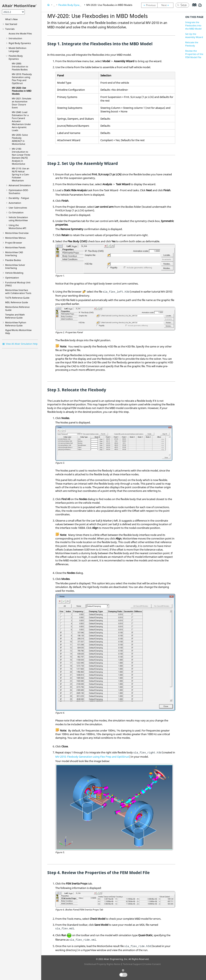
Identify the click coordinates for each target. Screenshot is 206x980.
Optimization (12, 278)
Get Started (11, 24)
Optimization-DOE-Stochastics (19, 192)
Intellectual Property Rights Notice (102, 964)
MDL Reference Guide (17, 302)
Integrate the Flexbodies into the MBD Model (193, 25)
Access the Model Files (20, 33)
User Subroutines (18, 208)
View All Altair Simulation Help (22, 344)
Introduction (15, 38)
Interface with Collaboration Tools (18, 292)
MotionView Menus (15, 238)
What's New (11, 19)
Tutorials (10, 29)
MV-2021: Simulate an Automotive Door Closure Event (22, 103)
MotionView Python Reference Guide (16, 324)
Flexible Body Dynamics (16, 57)
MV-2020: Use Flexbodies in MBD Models (22, 91)
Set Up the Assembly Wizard (194, 35)
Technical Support (132, 964)
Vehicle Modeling (14, 273)
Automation (15, 203)
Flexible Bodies (13, 260)
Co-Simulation (16, 212)
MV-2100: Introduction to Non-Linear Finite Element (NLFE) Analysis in (21, 156)
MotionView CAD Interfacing (14, 254)
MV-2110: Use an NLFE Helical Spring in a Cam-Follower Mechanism (21, 174)
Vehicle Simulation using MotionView (18, 219)
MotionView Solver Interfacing (15, 266)
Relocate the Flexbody (192, 44)
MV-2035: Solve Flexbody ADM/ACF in (20, 139)
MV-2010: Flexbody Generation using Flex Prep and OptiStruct (92, 757)
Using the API (17, 227)
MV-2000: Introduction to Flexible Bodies (20, 66)
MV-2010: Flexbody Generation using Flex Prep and (22, 79)
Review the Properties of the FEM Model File (194, 54)
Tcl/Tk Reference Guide (17, 298)
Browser (14, 243)
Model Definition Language (18, 49)
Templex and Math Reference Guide (15, 316)
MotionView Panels (15, 247)
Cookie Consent (152, 964)
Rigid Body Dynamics (20, 43)
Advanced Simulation (20, 185)
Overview (17, 233)
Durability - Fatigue (19, 198)
